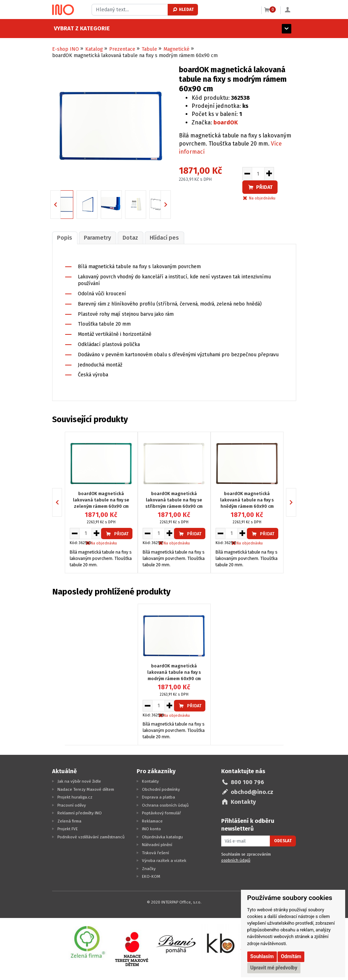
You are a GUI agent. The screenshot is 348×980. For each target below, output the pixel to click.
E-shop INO (66, 49)
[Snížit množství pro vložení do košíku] (247, 174)
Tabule (149, 49)
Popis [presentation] (65, 238)
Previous (60, 204)
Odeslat (283, 841)
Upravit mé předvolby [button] (274, 968)
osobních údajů (236, 860)
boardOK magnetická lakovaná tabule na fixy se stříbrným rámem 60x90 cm (174, 500)
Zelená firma (69, 821)
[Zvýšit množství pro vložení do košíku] (269, 174)
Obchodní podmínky (161, 789)
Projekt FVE (68, 829)
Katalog (94, 49)
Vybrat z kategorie (80, 28)
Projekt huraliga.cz (75, 797)
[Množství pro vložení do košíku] (258, 174)
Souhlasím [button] (262, 956)
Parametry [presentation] (97, 238)
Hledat (183, 10)
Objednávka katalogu (162, 837)
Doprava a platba (159, 797)
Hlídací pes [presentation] (164, 238)
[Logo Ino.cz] (63, 10)
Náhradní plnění (157, 845)
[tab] (65, 238)
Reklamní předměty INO (80, 813)
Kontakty (150, 781)
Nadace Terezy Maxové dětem (86, 789)
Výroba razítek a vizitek (164, 861)
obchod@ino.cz (252, 792)
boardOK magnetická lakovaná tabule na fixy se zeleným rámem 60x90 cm (101, 500)
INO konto (151, 829)
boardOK (226, 122)
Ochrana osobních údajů (165, 805)
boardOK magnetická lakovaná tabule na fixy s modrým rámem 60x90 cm (174, 672)
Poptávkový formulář (161, 813)
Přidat (260, 187)
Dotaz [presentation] (130, 238)
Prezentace (122, 49)
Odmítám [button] (291, 956)
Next (171, 204)
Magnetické (176, 49)
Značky (149, 869)
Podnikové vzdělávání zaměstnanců (91, 837)
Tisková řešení (156, 853)
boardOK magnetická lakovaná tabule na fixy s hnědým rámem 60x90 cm (247, 500)
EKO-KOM (151, 876)
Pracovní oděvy (72, 805)
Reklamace (152, 821)
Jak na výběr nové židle (79, 781)
